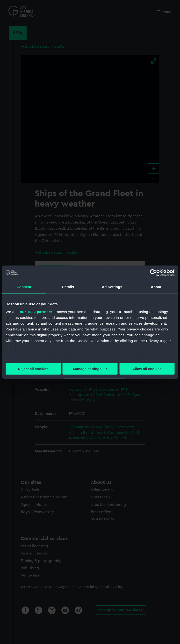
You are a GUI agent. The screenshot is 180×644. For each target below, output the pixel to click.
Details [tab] (68, 287)
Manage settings (90, 369)
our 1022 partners (36, 311)
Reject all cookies (33, 369)
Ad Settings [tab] (112, 287)
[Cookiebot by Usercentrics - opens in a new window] (153, 273)
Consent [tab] (24, 287)
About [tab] (156, 287)
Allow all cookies (147, 369)
